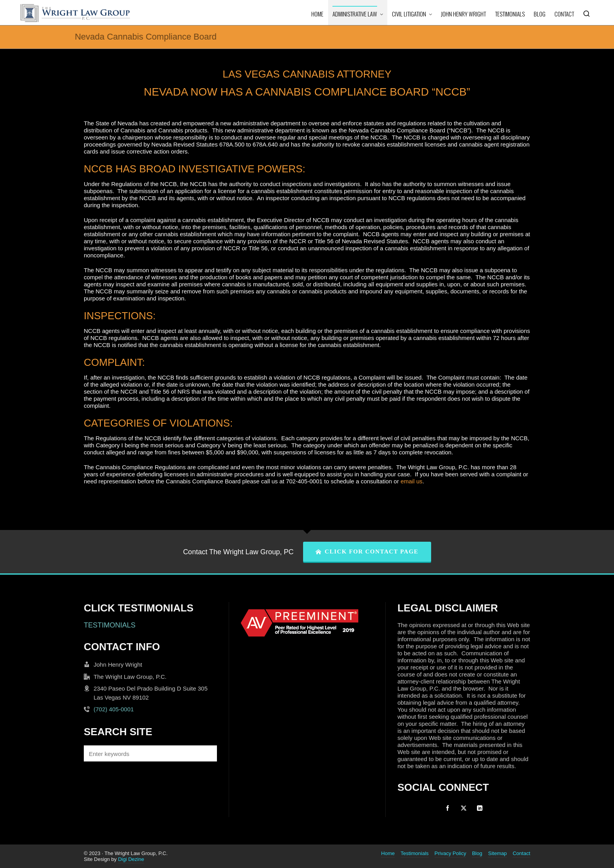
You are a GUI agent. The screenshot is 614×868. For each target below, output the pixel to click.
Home (388, 853)
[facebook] (448, 808)
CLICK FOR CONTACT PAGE (367, 552)
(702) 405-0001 (114, 709)
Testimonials (415, 853)
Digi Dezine (131, 859)
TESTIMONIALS (110, 625)
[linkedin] (480, 808)
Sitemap (497, 853)
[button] (207, 753)
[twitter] (464, 808)
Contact (521, 853)
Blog (477, 853)
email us (412, 481)
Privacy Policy (451, 853)
